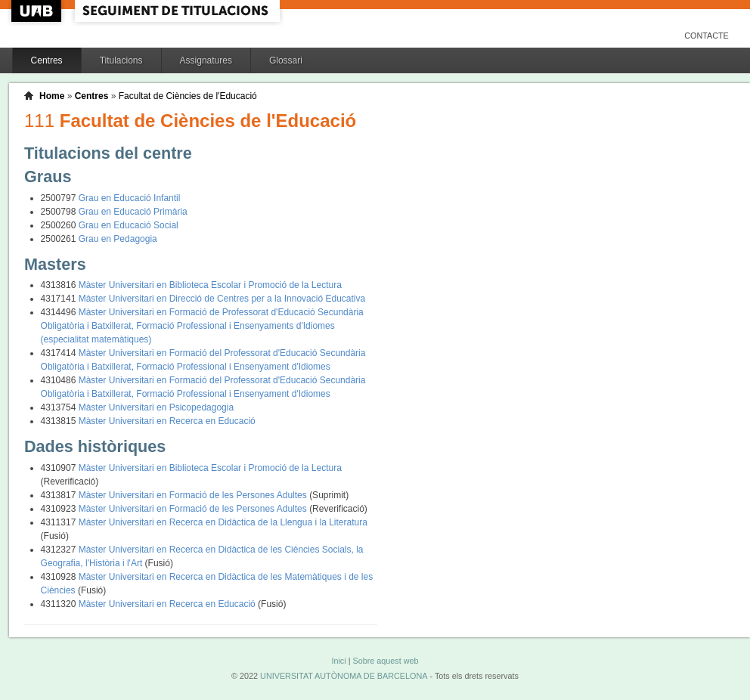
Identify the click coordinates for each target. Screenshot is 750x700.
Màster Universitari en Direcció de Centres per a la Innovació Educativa (222, 299)
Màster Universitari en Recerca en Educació (167, 421)
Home (52, 96)
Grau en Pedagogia (118, 239)
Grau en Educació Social (129, 225)
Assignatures (206, 60)
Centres (47, 60)
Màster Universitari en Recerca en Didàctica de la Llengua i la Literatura (223, 522)
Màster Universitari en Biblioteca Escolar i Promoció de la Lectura (210, 285)
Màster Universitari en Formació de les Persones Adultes (194, 495)
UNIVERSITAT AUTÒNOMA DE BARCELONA (344, 676)
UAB (38, 11)
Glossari (286, 60)
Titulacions (121, 60)
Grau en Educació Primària (133, 212)
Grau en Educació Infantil (130, 198)
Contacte (707, 36)
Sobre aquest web (385, 661)
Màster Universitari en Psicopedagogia (156, 407)
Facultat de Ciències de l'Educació (188, 96)
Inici (338, 661)
